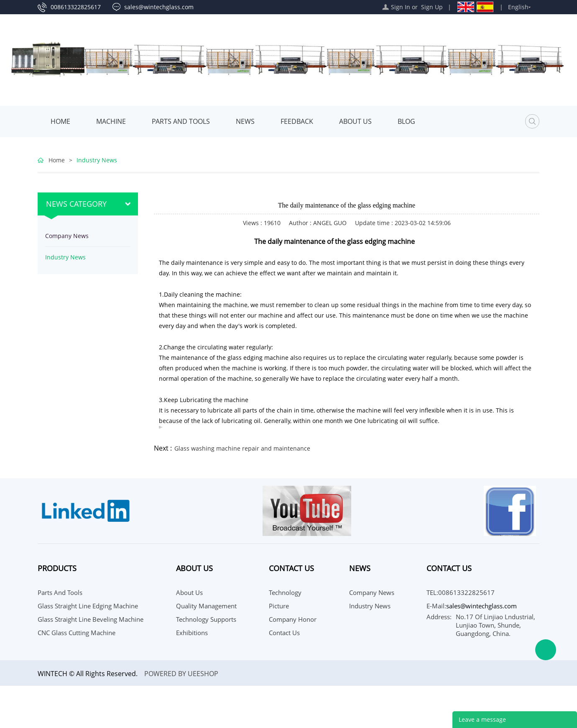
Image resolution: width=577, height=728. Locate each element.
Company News (67, 236)
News (245, 121)
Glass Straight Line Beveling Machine (91, 619)
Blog (406, 121)
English (518, 7)
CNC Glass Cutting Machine (77, 633)
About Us (355, 121)
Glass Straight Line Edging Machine (88, 606)
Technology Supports (206, 619)
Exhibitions (192, 633)
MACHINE (111, 121)
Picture (279, 606)
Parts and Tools (181, 121)
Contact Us (284, 633)
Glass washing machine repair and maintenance (242, 448)
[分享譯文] (159, 428)
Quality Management (206, 606)
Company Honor (293, 619)
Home (60, 121)
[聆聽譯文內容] (159, 426)
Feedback (297, 121)
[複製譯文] (159, 427)
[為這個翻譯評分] (161, 427)
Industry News (97, 160)
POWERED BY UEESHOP (181, 674)
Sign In (401, 7)
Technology (285, 592)
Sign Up (432, 7)
